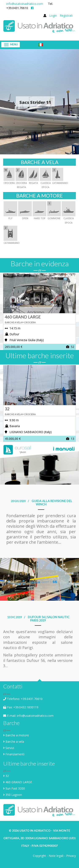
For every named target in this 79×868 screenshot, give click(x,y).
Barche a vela (15, 741)
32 (7, 776)
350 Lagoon (14, 795)
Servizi (10, 748)
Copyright (39, 856)
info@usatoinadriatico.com (25, 4)
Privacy (71, 856)
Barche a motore (17, 735)
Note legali (56, 856)
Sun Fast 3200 (15, 788)
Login (53, 15)
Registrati (66, 15)
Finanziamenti (15, 754)
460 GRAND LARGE (19, 782)
